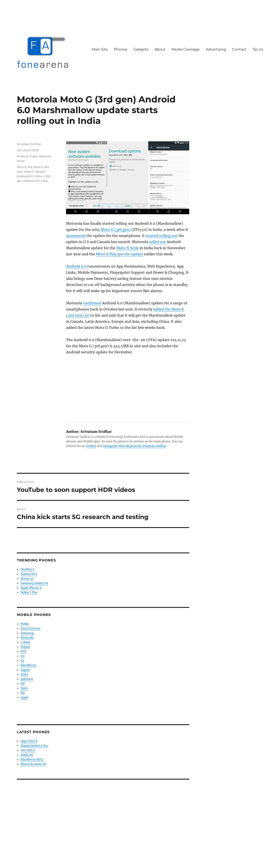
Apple (24, 697)
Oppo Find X (29, 741)
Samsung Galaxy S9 (34, 583)
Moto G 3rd (24, 167)
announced (76, 236)
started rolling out (162, 236)
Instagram (110, 446)
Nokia (25, 624)
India (33, 156)
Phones (121, 49)
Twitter (91, 446)
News (21, 161)
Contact (239, 49)
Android (23, 156)
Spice (24, 688)
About (160, 49)
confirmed (92, 303)
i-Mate (25, 642)
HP (23, 684)
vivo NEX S (28, 750)
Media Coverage (186, 49)
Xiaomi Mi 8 (29, 574)
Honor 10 (27, 579)
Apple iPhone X (31, 588)
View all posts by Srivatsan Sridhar (142, 446)
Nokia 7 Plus (29, 592)
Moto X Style (128, 248)
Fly (23, 693)
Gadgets (141, 49)
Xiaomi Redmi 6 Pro (34, 746)
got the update (130, 254)
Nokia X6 (27, 755)
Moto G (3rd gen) (116, 230)
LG (23, 656)
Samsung (27, 633)
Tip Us (258, 49)
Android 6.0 (76, 266)
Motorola (45, 156)
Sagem (25, 670)
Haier (24, 674)
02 (22, 661)
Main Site (100, 49)
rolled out (157, 242)
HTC (24, 651)
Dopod (25, 647)
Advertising (216, 49)
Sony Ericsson (31, 629)
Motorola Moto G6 (33, 764)
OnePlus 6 (28, 569)
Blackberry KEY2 (32, 760)
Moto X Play (106, 254)
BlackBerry (28, 665)
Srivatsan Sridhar (29, 144)
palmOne (27, 679)
